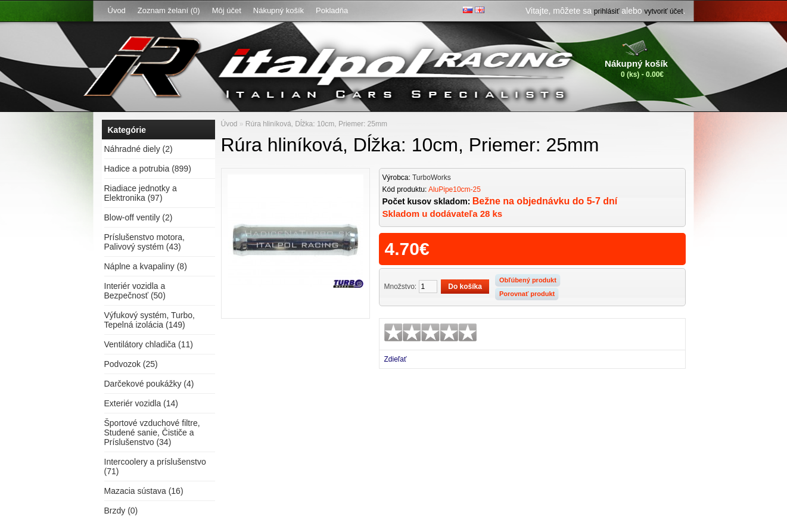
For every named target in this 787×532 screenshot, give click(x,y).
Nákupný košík (279, 10)
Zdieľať (396, 359)
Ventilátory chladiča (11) (149, 344)
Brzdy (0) (121, 511)
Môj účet (227, 10)
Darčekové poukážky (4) (149, 384)
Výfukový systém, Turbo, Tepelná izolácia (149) (150, 320)
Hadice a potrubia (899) (148, 169)
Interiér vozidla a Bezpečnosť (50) (135, 291)
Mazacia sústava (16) (144, 491)
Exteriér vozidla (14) (141, 403)
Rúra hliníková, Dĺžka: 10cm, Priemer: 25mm (316, 124)
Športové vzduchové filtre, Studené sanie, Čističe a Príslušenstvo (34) (152, 433)
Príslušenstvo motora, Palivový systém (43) (144, 242)
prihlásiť (607, 11)
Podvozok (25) (131, 364)
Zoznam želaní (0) (169, 10)
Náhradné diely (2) (139, 149)
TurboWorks (432, 178)
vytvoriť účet (663, 11)
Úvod (117, 10)
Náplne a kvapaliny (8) (146, 266)
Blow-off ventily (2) (139, 217)
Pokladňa (332, 10)
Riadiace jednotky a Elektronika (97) (141, 193)
